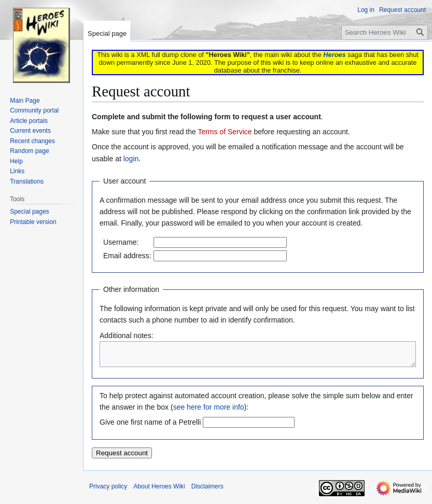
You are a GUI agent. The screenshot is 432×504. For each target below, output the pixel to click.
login (131, 159)
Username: (121, 242)
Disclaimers (207, 491)
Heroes (334, 55)
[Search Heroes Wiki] (385, 32)
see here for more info (209, 412)
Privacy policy (108, 491)
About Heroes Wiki (159, 491)
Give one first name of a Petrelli (150, 427)
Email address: (127, 256)
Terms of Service (225, 132)
